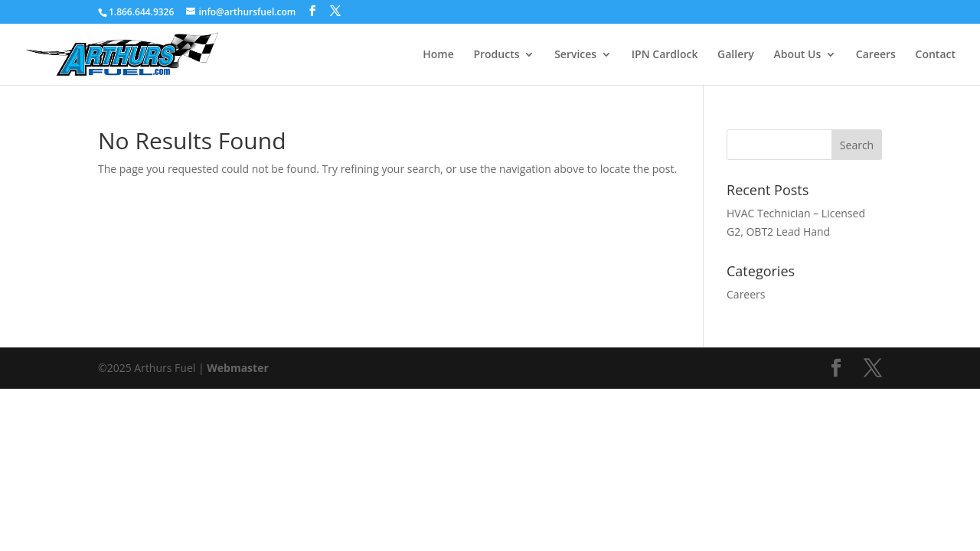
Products (496, 55)
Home (438, 55)
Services (575, 55)
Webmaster (238, 368)
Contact (936, 55)
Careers (876, 55)
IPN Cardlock (665, 55)
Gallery (736, 55)
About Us (797, 55)
